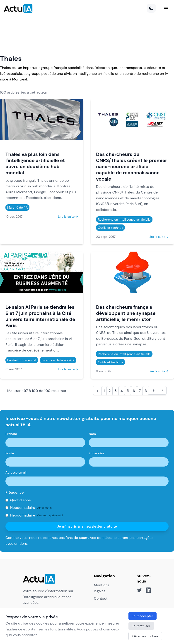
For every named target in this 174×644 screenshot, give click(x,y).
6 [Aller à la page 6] (134, 391)
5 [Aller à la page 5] (128, 391)
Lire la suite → (68, 217)
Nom (92, 434)
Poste (10, 453)
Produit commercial (22, 360)
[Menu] (166, 9)
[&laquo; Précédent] (97, 391)
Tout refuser (141, 626)
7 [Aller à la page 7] (140, 391)
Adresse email (16, 472)
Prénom (11, 434)
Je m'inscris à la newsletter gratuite (87, 526)
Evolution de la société (58, 360)
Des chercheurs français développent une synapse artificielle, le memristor (126, 313)
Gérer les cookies (145, 636)
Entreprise (97, 453)
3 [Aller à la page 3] (116, 391)
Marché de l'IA (17, 208)
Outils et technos (110, 228)
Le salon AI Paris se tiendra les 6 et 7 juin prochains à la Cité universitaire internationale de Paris (40, 316)
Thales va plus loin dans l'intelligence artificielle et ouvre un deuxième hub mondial (35, 163)
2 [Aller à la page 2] (110, 391)
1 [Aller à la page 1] (104, 391)
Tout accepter (143, 616)
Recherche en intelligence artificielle (124, 219)
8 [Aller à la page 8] (146, 391)
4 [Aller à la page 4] (122, 391)
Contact (101, 598)
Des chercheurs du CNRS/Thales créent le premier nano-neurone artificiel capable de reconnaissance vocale (132, 166)
